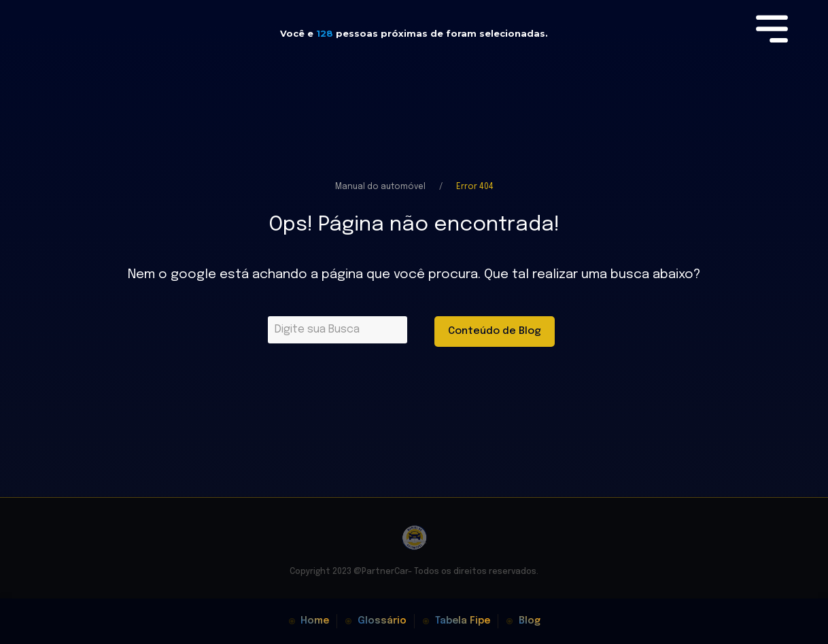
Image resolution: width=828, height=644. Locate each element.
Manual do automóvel (380, 187)
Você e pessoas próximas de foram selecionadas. (414, 33)
